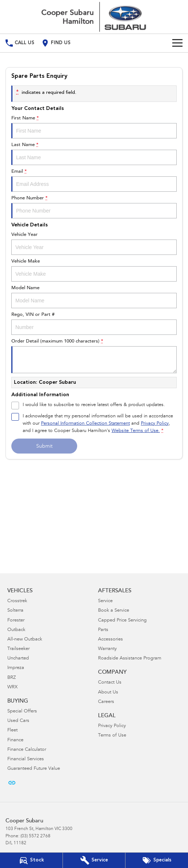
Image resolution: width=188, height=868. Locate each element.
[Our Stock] (31, 860)
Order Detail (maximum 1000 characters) (94, 356)
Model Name (94, 297)
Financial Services (26, 759)
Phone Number (94, 207)
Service (105, 601)
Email (94, 180)
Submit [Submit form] (44, 447)
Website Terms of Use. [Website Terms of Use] (136, 431)
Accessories (110, 640)
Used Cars (18, 721)
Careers (106, 702)
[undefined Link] (12, 783)
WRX (12, 687)
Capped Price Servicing (122, 621)
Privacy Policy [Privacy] (155, 424)
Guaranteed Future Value (34, 769)
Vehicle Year (94, 244)
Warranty (107, 649)
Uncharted (18, 659)
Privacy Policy (112, 726)
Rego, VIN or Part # (94, 324)
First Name (94, 127)
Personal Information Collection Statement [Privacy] (85, 424)
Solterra (15, 611)
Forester (16, 621)
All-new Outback (25, 640)
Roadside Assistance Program (130, 659)
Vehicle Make (94, 270)
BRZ (12, 678)
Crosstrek (17, 601)
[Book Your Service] (94, 860)
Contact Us (110, 683)
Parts (103, 630)
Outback (16, 630)
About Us (108, 693)
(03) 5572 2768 (35, 836)
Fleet (12, 731)
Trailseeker (18, 649)
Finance (15, 740)
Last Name (94, 154)
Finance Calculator (27, 750)
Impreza (16, 668)
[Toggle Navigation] (177, 43)
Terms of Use (112, 736)
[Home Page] (94, 17)
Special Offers (22, 712)
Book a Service (114, 611)
